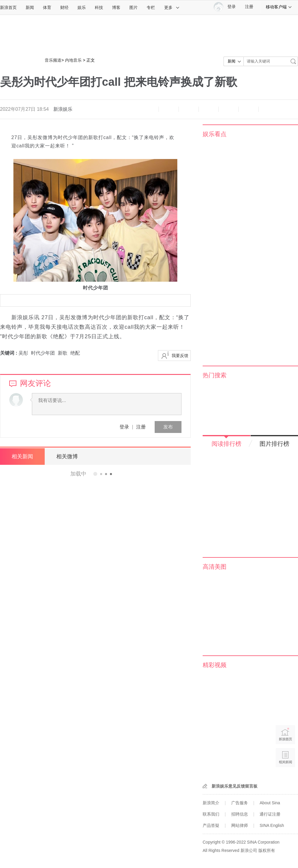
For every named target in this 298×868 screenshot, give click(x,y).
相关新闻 (22, 456)
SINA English (272, 825)
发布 (168, 427)
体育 (47, 7)
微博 (209, 109)
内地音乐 (73, 60)
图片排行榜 (274, 444)
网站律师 (240, 825)
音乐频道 (53, 60)
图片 (134, 7)
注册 (249, 7)
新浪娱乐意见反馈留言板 (235, 786)
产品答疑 (211, 825)
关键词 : (9, 353)
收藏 (189, 109)
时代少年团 (43, 353)
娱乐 (82, 7)
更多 (172, 7)
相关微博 (67, 456)
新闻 (30, 7)
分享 (249, 109)
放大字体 (169, 109)
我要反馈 (180, 356)
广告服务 (240, 803)
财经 (64, 7)
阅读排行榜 (226, 444)
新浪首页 (8, 7)
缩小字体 (149, 109)
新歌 (63, 353)
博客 (116, 7)
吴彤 (23, 353)
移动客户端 (279, 7)
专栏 (151, 7)
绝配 (75, 353)
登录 (124, 427)
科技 (99, 7)
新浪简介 (211, 803)
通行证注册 (270, 814)
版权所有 (267, 850)
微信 (229, 109)
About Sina (270, 803)
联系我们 (211, 814)
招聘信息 (240, 814)
